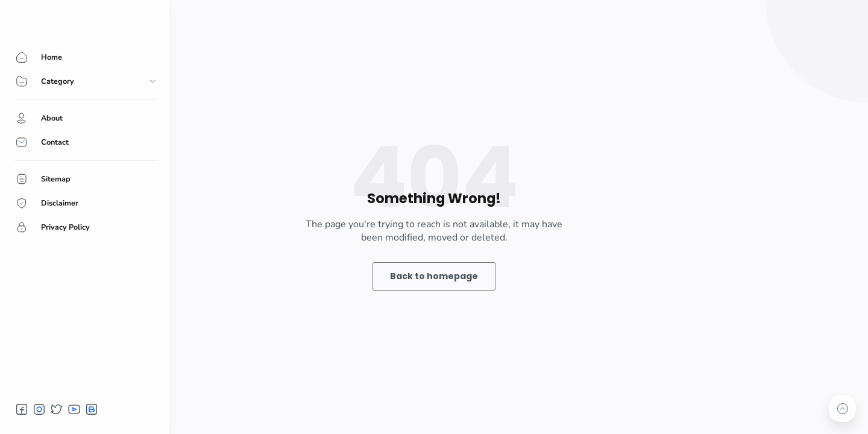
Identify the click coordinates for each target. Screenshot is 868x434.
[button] (22, 409)
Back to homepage (434, 276)
